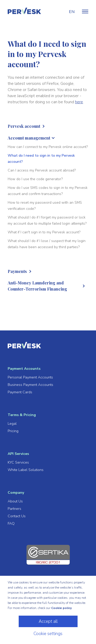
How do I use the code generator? (35, 179)
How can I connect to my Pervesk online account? (48, 147)
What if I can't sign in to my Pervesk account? (44, 232)
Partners (14, 509)
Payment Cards (20, 392)
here (79, 102)
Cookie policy (61, 608)
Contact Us (17, 516)
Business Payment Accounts (30, 385)
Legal (12, 424)
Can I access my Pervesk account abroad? (42, 170)
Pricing (13, 431)
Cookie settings (48, 634)
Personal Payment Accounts (30, 377)
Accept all (48, 621)
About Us (15, 501)
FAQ (11, 524)
